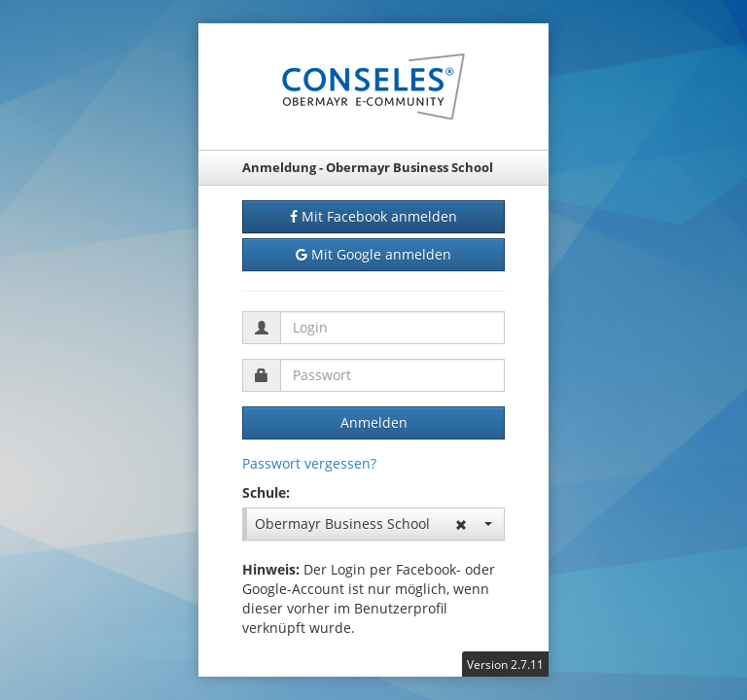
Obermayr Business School (373, 524)
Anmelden (374, 422)
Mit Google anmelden (373, 255)
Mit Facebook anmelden (373, 217)
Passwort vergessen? (309, 463)
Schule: (266, 492)
